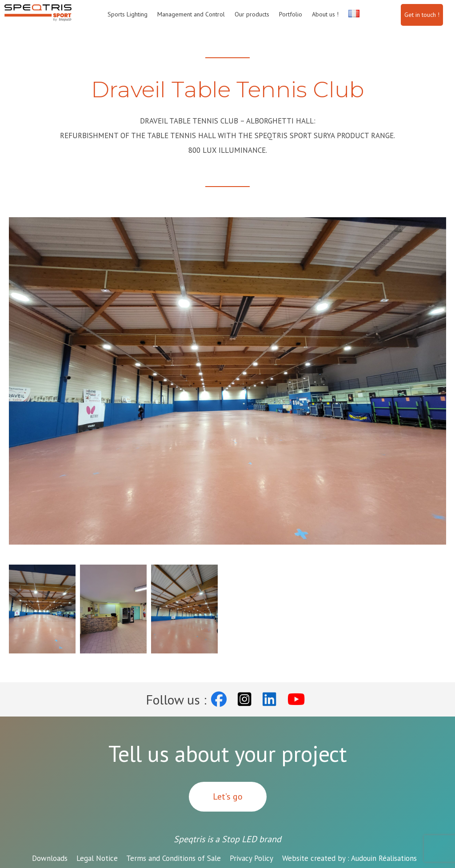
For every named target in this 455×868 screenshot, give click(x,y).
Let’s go (228, 796)
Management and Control (191, 14)
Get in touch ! (422, 15)
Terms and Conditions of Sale (174, 858)
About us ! (325, 14)
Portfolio (291, 14)
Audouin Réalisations (349, 858)
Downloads (50, 858)
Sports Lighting (128, 14)
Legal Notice (97, 858)
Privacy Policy (251, 858)
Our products (252, 14)
